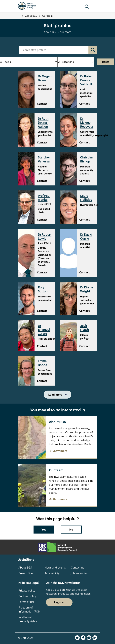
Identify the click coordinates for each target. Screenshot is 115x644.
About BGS (31, 16)
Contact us (77, 568)
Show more (60, 451)
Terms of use (27, 602)
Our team (47, 16)
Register (59, 602)
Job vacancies (79, 573)
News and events (55, 568)
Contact (42, 104)
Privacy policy (27, 591)
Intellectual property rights (28, 619)
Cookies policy (27, 596)
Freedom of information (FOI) (29, 610)
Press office (26, 573)
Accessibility (52, 573)
